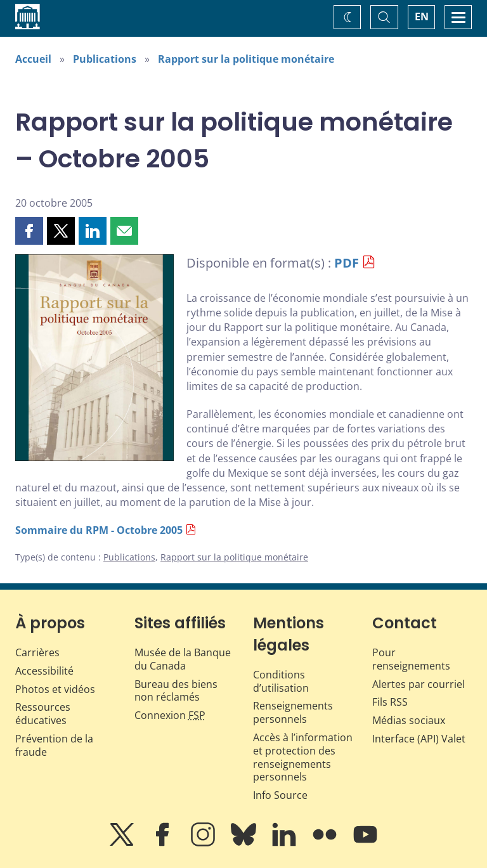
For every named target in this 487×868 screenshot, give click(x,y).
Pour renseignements (411, 659)
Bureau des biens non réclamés (176, 691)
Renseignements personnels (293, 712)
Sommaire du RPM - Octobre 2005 (99, 530)
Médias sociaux (409, 720)
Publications (105, 59)
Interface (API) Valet (419, 739)
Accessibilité (44, 671)
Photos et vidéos (55, 689)
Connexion (170, 715)
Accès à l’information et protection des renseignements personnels (303, 757)
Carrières (37, 652)
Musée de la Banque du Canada (183, 659)
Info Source (280, 795)
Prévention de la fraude (54, 745)
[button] (29, 231)
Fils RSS (390, 702)
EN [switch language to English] (422, 16)
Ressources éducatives (43, 714)
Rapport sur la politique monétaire (246, 59)
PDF (347, 263)
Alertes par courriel (419, 684)
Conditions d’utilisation (281, 681)
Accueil (33, 59)
